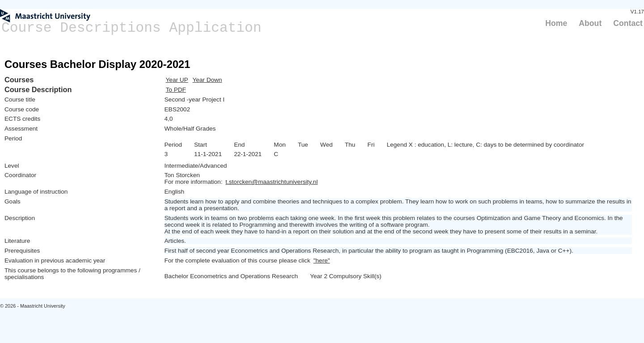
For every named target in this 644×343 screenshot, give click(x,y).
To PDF (176, 90)
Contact (628, 23)
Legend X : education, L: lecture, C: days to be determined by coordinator (485, 145)
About (590, 23)
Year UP (177, 80)
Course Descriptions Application (131, 28)
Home (556, 23)
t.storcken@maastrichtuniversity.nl (271, 182)
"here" (322, 260)
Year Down (207, 80)
